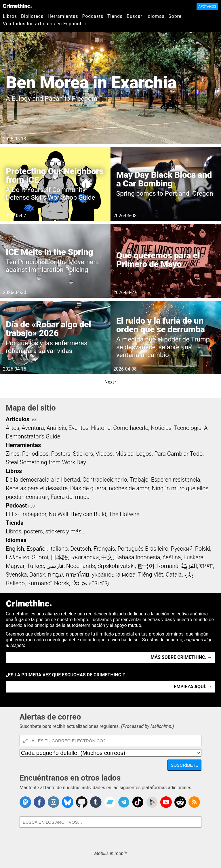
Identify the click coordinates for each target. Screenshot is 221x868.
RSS (34, 420)
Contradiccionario (105, 480)
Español (37, 549)
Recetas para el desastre (37, 488)
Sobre (175, 16)
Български (85, 557)
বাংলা (206, 566)
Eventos (79, 428)
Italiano (58, 549)
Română (168, 566)
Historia (101, 428)
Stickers (83, 454)
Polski (203, 549)
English (15, 549)
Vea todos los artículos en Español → (45, 24)
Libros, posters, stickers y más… (45, 531)
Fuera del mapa (70, 497)
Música (124, 454)
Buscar (134, 16)
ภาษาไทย (77, 575)
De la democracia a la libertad (43, 480)
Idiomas (156, 16)
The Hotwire (124, 514)
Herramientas (63, 16)
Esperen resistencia (176, 480)
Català (174, 575)
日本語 (59, 557)
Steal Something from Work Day (46, 462)
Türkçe (35, 566)
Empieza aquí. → (193, 687)
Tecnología (188, 428)
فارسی (55, 566)
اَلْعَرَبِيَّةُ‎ (189, 566)
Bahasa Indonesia (138, 557)
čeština (172, 557)
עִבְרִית (55, 575)
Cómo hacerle (131, 428)
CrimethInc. (17, 6)
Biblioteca (32, 16)
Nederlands (81, 566)
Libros (10, 16)
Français (104, 549)
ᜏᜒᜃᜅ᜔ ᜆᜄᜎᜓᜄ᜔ (91, 583)
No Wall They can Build (77, 514)
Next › (110, 382)
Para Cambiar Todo (178, 454)
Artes (13, 428)
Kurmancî (39, 583)
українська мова (114, 575)
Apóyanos (207, 7)
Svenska (16, 575)
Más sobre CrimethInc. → (181, 657)
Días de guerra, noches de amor (110, 488)
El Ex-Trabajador (26, 514)
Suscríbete (184, 765)
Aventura (33, 428)
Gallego (15, 583)
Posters (61, 454)
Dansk (37, 575)
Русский (182, 549)
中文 (107, 557)
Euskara (193, 557)
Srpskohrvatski (116, 566)
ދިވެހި (189, 575)
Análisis (56, 428)
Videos (104, 454)
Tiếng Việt (151, 575)
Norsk (62, 583)
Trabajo (139, 480)
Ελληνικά (18, 557)
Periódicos (35, 454)
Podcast (16, 505)
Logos (144, 454)
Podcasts (93, 16)
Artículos (18, 419)
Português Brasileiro (143, 549)
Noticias (161, 428)
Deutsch (81, 549)
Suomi (40, 557)
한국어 (146, 566)
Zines (13, 454)
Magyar (15, 566)
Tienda (115, 16)
